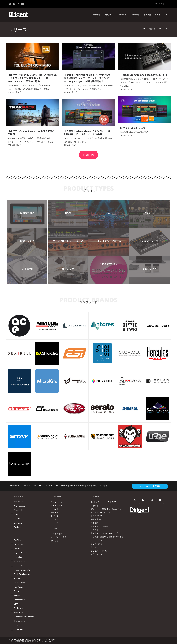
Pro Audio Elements (22, 570)
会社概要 (94, 547)
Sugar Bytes (19, 612)
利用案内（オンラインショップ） (105, 533)
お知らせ (55, 541)
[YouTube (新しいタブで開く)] (22, 4)
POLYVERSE (19, 566)
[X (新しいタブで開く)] (11, 4)
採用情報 (94, 506)
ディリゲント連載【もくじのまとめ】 (107, 509)
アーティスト (57, 506)
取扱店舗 (94, 530)
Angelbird (18, 510)
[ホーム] (144, 29)
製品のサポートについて (101, 512)
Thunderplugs (20, 621)
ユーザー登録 (96, 540)
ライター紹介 (96, 544)
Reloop (17, 578)
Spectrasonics (20, 600)
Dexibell (17, 527)
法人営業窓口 (96, 519)
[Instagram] (151, 500)
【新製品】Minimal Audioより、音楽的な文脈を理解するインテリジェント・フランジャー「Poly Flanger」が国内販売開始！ (88, 78)
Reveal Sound (19, 583)
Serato (17, 591)
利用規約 (94, 523)
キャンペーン (57, 502)
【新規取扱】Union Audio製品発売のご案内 (144, 75)
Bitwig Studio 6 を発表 (133, 128)
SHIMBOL (18, 595)
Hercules (17, 549)
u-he (16, 625)
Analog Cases (19, 506)
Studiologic (18, 608)
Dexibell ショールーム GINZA (103, 502)
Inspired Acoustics (21, 553)
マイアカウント (162, 4)
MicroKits (18, 557)
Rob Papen (18, 587)
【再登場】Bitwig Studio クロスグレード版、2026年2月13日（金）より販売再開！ (88, 133)
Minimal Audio (20, 561)
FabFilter (18, 540)
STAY (16, 604)
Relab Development (22, 574)
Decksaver (18, 523)
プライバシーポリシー (100, 551)
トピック (55, 516)
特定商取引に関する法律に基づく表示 (107, 537)
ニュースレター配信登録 (150, 486)
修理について (96, 516)
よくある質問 (57, 534)
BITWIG (17, 519)
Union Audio (19, 629)
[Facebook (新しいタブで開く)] (14, 4)
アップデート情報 (58, 537)
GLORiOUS (18, 544)
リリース (55, 523)
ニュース (55, 519)
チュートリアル (58, 512)
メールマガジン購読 (99, 526)
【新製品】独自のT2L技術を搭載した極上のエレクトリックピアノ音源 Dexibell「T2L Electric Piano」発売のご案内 (32, 78)
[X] (135, 500)
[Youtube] (160, 500)
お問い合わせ (96, 554)
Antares (17, 514)
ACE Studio (19, 502)
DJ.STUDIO (19, 531)
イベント (55, 509)
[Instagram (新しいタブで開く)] (18, 4)
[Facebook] (143, 500)
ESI (15, 536)
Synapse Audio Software (24, 617)
